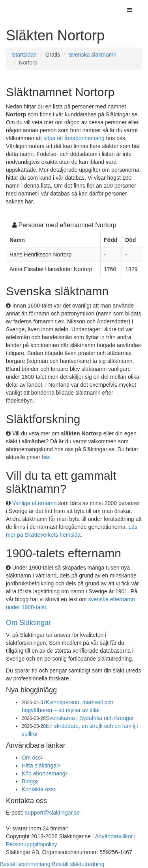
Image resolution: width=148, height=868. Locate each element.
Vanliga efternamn (35, 503)
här (46, 457)
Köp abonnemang (44, 773)
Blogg (29, 781)
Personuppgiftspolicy (31, 844)
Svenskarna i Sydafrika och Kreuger (90, 718)
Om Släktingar (28, 623)
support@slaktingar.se (52, 813)
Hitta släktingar (40, 765)
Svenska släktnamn (93, 55)
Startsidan (24, 55)
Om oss (31, 758)
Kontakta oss (38, 789)
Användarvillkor (114, 836)
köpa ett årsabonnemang (74, 138)
